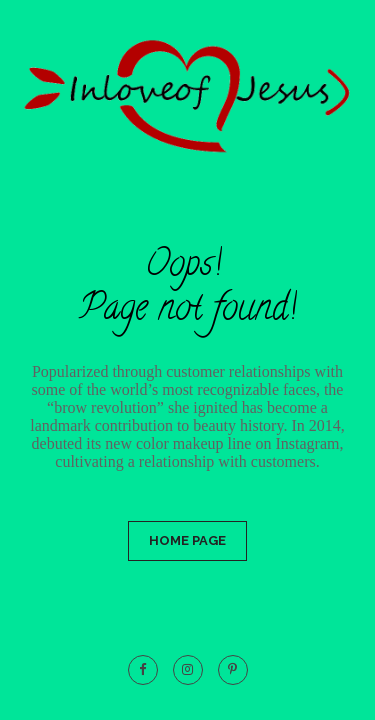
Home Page (187, 540)
